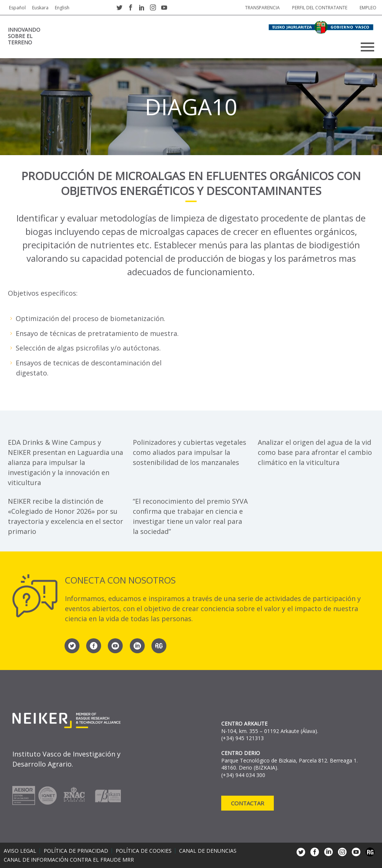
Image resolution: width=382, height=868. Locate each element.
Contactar (248, 803)
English (62, 8)
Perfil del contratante (320, 8)
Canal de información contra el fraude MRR (69, 860)
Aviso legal (20, 851)
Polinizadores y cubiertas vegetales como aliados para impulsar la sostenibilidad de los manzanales (190, 452)
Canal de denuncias (208, 851)
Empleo (368, 8)
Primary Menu (367, 47)
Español (17, 8)
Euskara (40, 8)
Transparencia (262, 8)
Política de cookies (144, 851)
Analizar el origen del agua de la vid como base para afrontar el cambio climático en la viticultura (315, 452)
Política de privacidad (76, 851)
